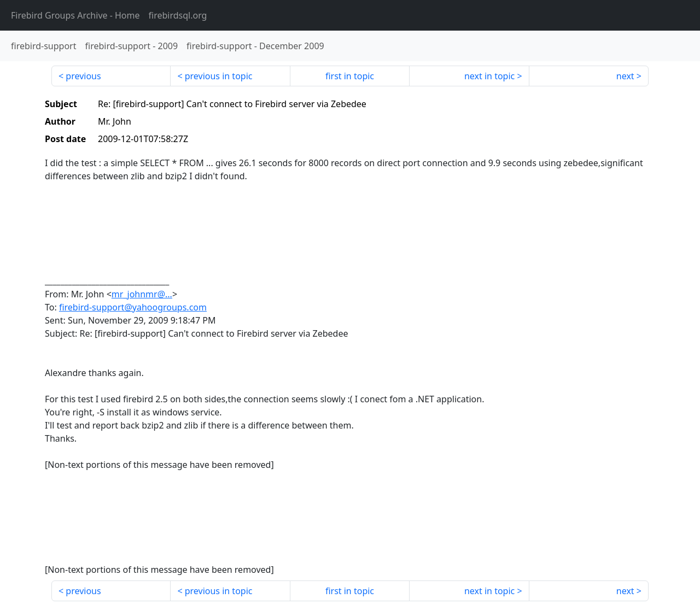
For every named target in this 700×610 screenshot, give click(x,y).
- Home (75, 15)
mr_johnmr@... (142, 294)
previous (83, 76)
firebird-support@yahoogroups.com (133, 307)
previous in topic (219, 76)
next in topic (489, 76)
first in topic (350, 76)
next (625, 76)
